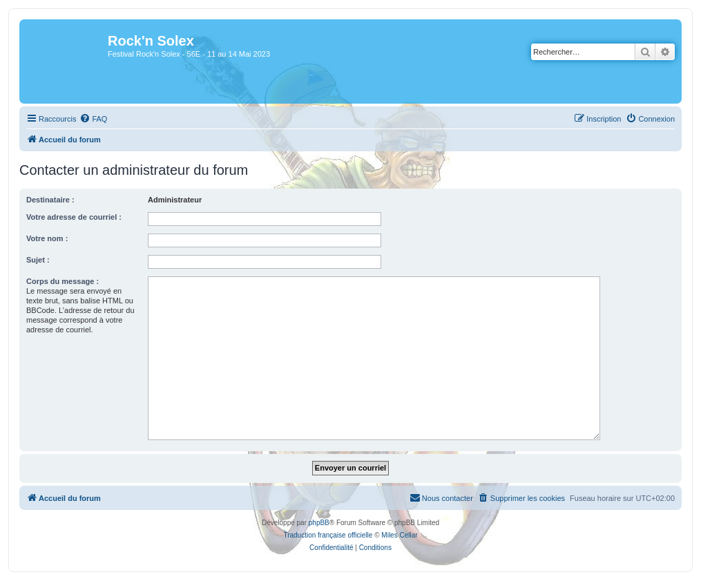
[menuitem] (93, 119)
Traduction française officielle (328, 535)
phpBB (319, 523)
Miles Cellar (399, 535)
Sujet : (38, 260)
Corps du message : (63, 281)
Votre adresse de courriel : (74, 217)
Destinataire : (50, 200)
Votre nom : (47, 238)
